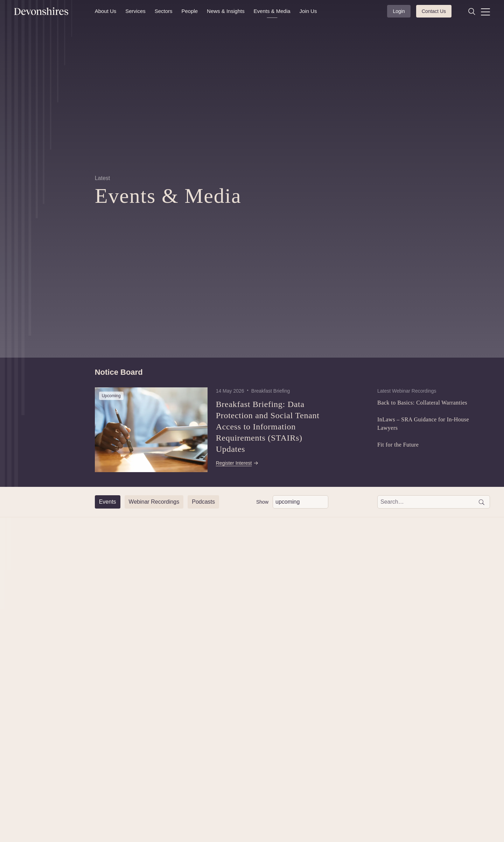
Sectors (164, 11)
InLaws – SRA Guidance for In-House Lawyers (423, 424)
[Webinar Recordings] (154, 502)
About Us (106, 11)
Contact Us (434, 11)
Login (399, 11)
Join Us (308, 11)
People (190, 11)
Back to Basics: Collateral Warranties (422, 403)
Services (135, 11)
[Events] (108, 502)
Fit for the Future (398, 445)
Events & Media (272, 11)
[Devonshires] (50, 11)
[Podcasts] (203, 502)
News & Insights (226, 11)
